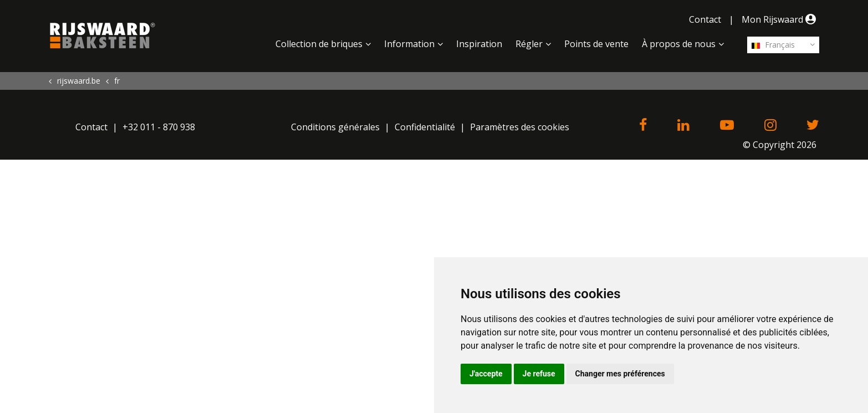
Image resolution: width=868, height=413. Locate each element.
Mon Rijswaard (780, 19)
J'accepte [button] (486, 374)
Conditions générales (335, 127)
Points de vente (596, 44)
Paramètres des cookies (520, 127)
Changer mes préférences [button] (620, 374)
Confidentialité (425, 127)
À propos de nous (679, 44)
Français (773, 45)
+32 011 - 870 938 (159, 127)
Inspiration (479, 44)
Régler (529, 44)
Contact (705, 19)
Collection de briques (319, 44)
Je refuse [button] (539, 374)
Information (409, 44)
